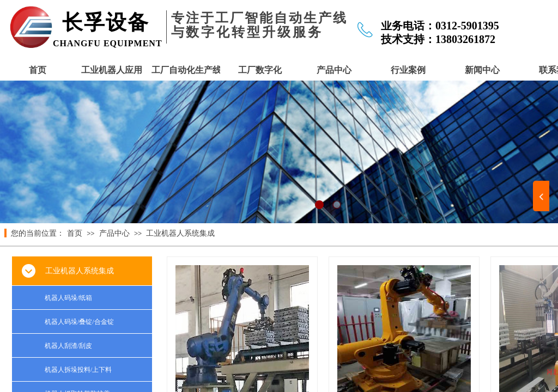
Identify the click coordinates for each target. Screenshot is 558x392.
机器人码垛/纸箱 (68, 298)
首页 (38, 70)
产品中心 (334, 70)
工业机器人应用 (112, 70)
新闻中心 (482, 70)
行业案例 (408, 70)
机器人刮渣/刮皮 (68, 346)
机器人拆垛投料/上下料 (78, 370)
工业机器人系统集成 (180, 233)
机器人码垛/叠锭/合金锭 (79, 322)
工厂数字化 (260, 70)
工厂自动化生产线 (186, 70)
